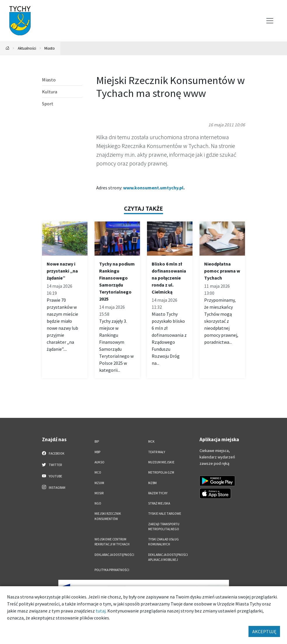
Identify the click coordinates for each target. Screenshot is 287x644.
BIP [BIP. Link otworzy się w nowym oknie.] (97, 441)
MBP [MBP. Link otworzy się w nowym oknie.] (97, 452)
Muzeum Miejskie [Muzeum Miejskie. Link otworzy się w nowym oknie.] (161, 462)
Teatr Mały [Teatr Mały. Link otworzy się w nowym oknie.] (157, 452)
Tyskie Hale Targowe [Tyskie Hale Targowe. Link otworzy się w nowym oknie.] (165, 514)
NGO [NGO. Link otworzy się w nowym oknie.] (98, 503)
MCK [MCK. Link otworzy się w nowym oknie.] (151, 441)
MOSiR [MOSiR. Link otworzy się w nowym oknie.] (99, 493)
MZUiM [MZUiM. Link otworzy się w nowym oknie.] (99, 483)
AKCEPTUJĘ (264, 631)
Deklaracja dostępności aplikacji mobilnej (168, 557)
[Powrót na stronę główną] (8, 48)
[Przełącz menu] (270, 21)
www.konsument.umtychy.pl (153, 188)
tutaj (101, 611)
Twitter (52, 465)
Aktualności (27, 48)
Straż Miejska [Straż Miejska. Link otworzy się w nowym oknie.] (159, 503)
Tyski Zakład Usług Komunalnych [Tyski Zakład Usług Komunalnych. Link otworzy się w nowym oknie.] (163, 542)
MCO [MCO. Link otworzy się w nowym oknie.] (98, 472)
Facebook (53, 453)
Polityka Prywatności (112, 570)
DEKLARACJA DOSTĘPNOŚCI (114, 555)
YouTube (52, 476)
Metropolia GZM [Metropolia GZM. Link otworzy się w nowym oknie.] (161, 472)
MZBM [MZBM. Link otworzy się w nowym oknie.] (152, 483)
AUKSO (99, 462)
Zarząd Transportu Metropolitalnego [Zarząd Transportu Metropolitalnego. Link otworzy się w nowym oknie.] (164, 527)
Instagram (54, 487)
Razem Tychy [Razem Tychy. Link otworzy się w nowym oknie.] (158, 493)
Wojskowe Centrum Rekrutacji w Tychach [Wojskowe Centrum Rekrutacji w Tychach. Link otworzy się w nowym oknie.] (112, 542)
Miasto (50, 48)
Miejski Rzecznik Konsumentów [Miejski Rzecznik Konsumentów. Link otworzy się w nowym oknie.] (108, 516)
